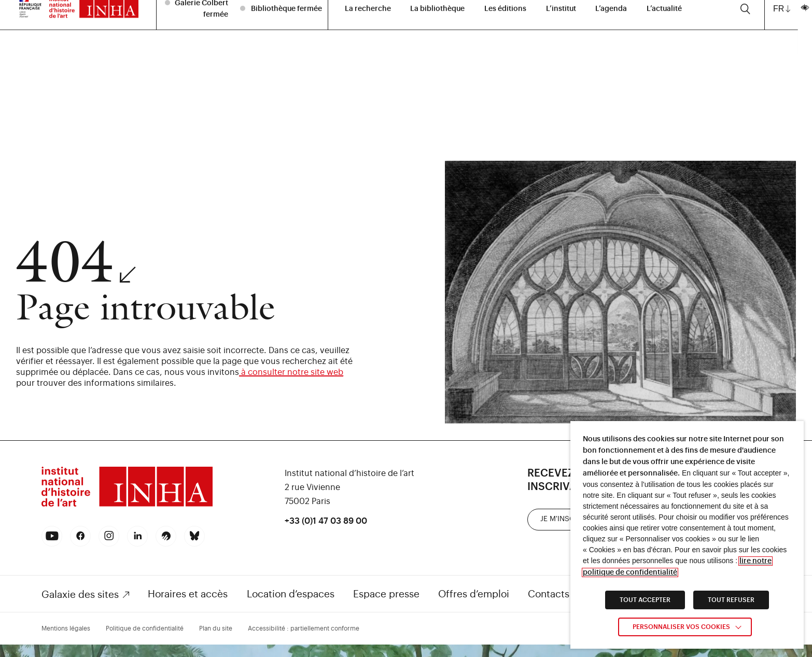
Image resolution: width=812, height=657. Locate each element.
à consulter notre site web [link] (291, 372)
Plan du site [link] (216, 628)
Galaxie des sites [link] (80, 595)
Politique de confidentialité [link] (145, 628)
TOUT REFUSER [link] (731, 600)
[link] (127, 505)
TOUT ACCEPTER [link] (645, 600)
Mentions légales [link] (66, 628)
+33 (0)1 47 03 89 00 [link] (326, 521)
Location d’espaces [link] (291, 594)
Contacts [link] (549, 594)
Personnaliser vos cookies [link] (681, 627)
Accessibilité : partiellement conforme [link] (304, 628)
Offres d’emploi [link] (474, 594)
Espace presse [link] (386, 594)
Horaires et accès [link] (188, 594)
